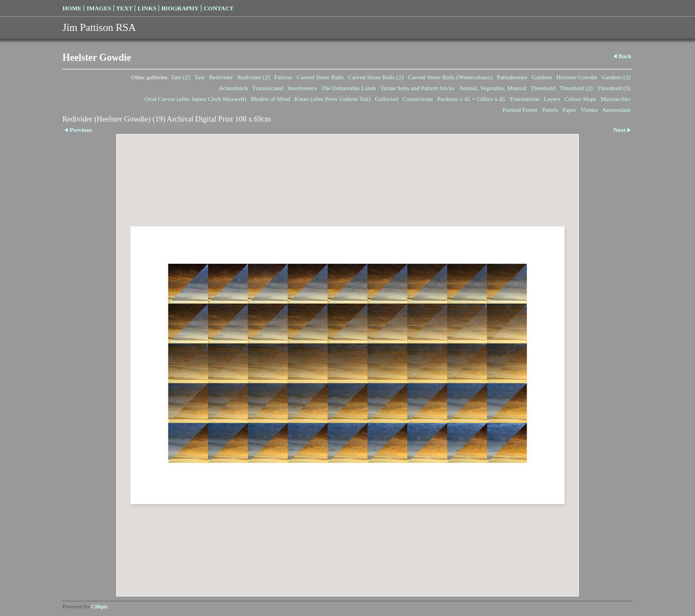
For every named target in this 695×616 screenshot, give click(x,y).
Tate (200, 77)
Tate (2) (181, 77)
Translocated (268, 88)
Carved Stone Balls (320, 77)
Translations (524, 99)
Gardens (542, 77)
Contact (219, 8)
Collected (386, 99)
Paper (569, 110)
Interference (302, 88)
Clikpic (100, 607)
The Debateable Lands (349, 88)
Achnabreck (233, 88)
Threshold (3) (614, 88)
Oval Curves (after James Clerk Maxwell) (195, 99)
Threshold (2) (576, 88)
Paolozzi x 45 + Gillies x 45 (471, 99)
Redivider (221, 77)
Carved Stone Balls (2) (376, 77)
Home (72, 8)
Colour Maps (581, 99)
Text (124, 8)
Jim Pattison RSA (99, 27)
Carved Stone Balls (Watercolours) (450, 77)
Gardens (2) (616, 77)
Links (147, 8)
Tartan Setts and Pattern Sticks (418, 88)
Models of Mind (271, 99)
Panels (550, 110)
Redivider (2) (254, 77)
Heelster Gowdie (577, 77)
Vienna (589, 110)
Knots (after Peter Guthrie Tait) (332, 99)
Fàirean (283, 77)
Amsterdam (616, 110)
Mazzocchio (615, 99)
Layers (552, 99)
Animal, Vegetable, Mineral (492, 88)
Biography (180, 8)
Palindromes (512, 77)
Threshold (543, 88)
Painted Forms (520, 110)
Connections (418, 99)
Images (99, 8)
